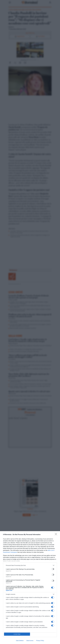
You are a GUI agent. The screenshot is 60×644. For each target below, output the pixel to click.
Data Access (30, 641)
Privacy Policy (40, 641)
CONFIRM (17, 634)
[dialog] (30, 588)
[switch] (53, 569)
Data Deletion (20, 641)
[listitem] (30, 565)
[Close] (56, 535)
